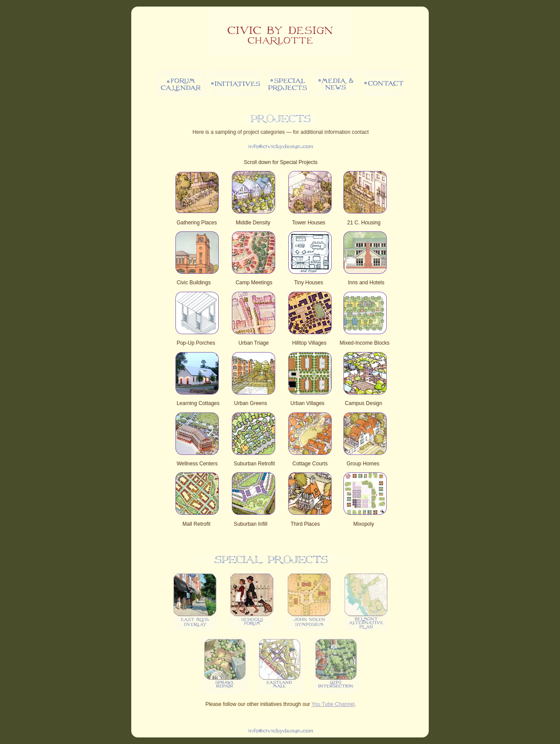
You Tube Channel (333, 704)
